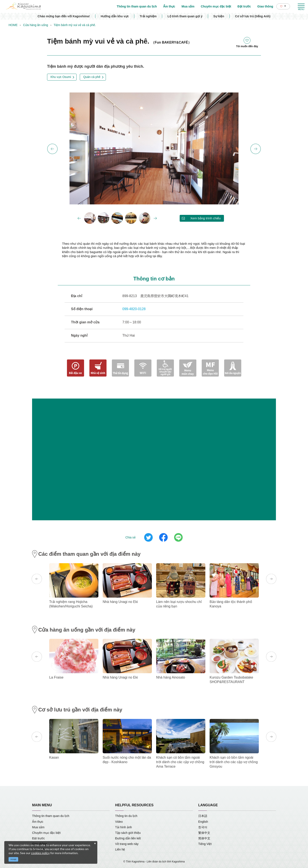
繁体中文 (204, 833)
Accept (13, 859)
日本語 (203, 816)
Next (256, 149)
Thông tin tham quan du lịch (51, 816)
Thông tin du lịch (126, 816)
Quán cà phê (92, 77)
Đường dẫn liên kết (128, 838)
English (203, 822)
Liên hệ (120, 849)
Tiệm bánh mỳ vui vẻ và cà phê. (75, 25)
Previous (52, 149)
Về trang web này (127, 844)
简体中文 (204, 838)
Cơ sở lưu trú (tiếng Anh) (253, 16)
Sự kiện (219, 16)
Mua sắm (38, 827)
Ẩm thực (38, 822)
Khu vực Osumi (61, 77)
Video (119, 822)
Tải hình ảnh (123, 827)
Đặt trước (38, 838)
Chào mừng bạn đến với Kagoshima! (64, 16)
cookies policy (40, 853)
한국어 (203, 827)
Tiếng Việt (205, 844)
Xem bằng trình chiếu (206, 218)
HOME (13, 25)
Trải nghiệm (148, 16)
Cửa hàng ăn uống (36, 25)
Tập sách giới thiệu (128, 833)
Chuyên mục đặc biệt (46, 833)
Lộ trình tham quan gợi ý (185, 16)
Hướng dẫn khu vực (115, 16)
